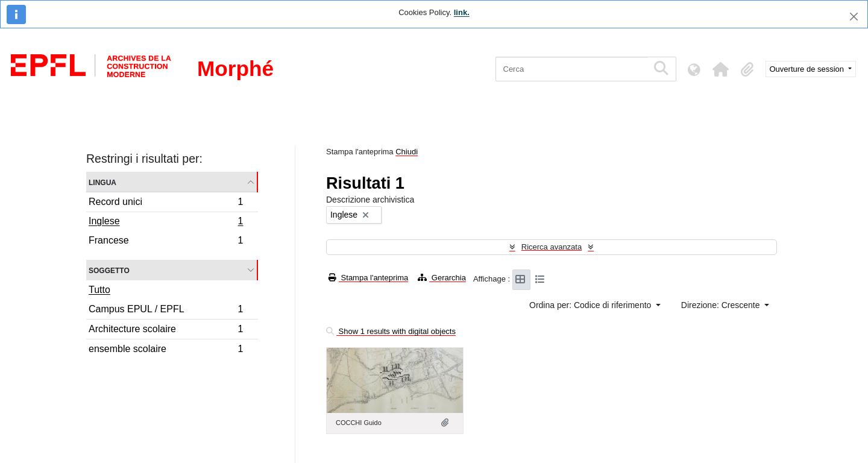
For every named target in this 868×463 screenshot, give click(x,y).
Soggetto (109, 270)
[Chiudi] (854, 17)
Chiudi (407, 152)
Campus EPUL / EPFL (166, 311)
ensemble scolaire (166, 350)
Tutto (99, 290)
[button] (721, 69)
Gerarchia (442, 278)
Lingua (102, 182)
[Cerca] (572, 69)
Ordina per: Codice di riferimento (591, 305)
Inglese (166, 222)
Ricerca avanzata (552, 247)
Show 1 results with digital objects (391, 331)
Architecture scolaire (166, 331)
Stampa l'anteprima (368, 278)
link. (462, 12)
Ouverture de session (808, 69)
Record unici (166, 203)
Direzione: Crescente (722, 305)
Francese (166, 242)
